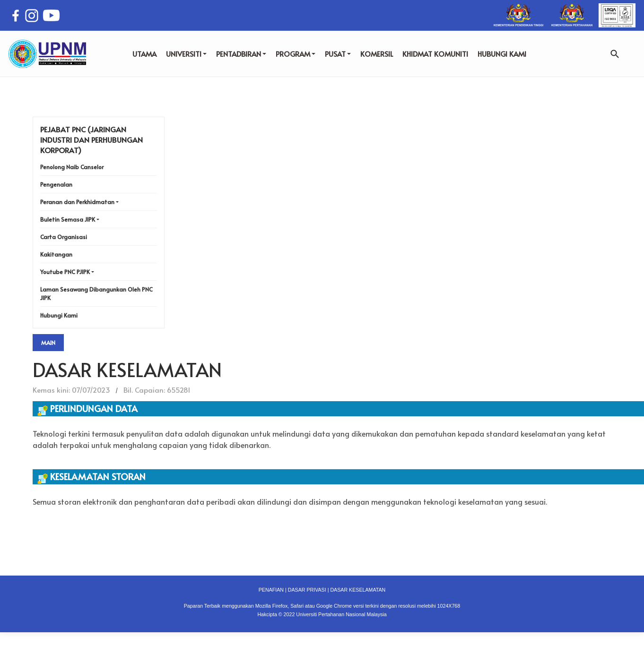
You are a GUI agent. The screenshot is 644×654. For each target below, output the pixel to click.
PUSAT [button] (338, 54)
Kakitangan (56, 254)
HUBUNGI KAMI (502, 54)
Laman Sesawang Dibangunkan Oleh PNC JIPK (96, 293)
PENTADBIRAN (241, 54)
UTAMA (144, 54)
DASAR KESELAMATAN (358, 590)
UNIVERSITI (186, 54)
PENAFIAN (271, 590)
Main (48, 343)
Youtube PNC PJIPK (65, 272)
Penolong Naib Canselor (72, 167)
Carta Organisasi (64, 237)
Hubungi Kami (59, 315)
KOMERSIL (377, 54)
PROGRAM (296, 54)
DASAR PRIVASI (307, 590)
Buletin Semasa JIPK (68, 219)
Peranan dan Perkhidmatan (77, 202)
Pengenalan (56, 184)
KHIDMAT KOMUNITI (435, 54)
